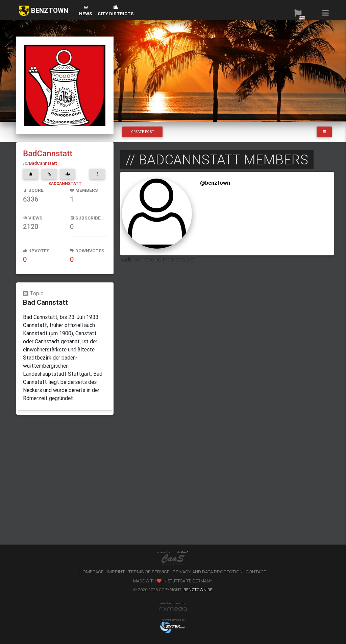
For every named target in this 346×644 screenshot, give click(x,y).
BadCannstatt (48, 154)
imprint (116, 572)
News (86, 11)
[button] (298, 13)
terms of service (149, 572)
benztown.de (198, 590)
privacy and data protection (208, 572)
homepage (92, 572)
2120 (31, 227)
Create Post (143, 132)
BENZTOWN (43, 11)
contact (256, 572)
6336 (31, 199)
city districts (116, 11)
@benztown (215, 183)
